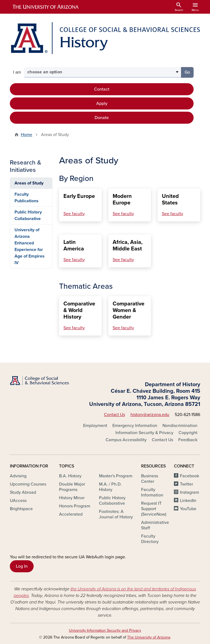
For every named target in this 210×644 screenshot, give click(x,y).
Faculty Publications (27, 198)
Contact (102, 89)
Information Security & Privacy (144, 433)
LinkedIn (188, 501)
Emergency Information (135, 426)
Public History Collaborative (28, 215)
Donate (102, 118)
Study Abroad (23, 492)
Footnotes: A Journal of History (116, 514)
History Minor (72, 498)
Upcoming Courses (28, 484)
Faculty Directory (150, 539)
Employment (95, 426)
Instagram (189, 492)
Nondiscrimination (180, 426)
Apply (102, 103)
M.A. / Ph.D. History (110, 487)
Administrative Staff (155, 525)
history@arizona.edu (150, 415)
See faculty (74, 214)
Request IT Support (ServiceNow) (154, 509)
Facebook (189, 476)
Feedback (188, 440)
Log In (22, 566)
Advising (18, 476)
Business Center (150, 479)
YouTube (188, 509)
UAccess (18, 501)
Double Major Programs (72, 487)
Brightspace (21, 509)
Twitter (186, 484)
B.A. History (70, 476)
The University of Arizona (149, 637)
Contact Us (114, 415)
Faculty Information (152, 492)
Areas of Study (29, 183)
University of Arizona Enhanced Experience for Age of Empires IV (30, 246)
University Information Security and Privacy (105, 630)
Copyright (188, 433)
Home (27, 135)
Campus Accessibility (126, 440)
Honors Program (75, 506)
